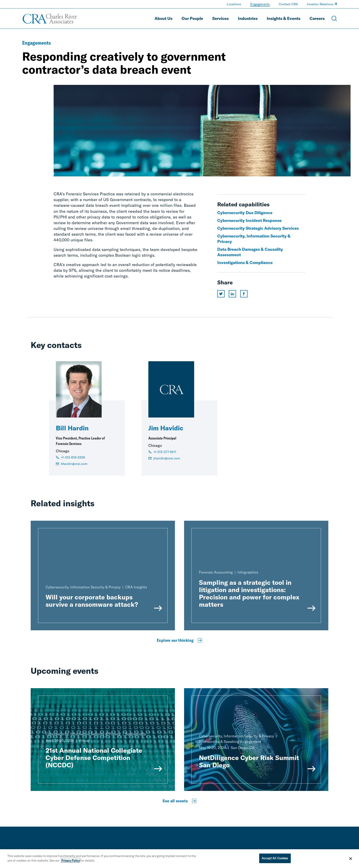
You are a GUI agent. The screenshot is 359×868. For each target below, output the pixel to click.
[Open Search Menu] (334, 19)
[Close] (351, 861)
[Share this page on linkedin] (232, 294)
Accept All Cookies (275, 860)
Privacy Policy (71, 863)
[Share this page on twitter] (221, 294)
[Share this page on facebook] (244, 294)
